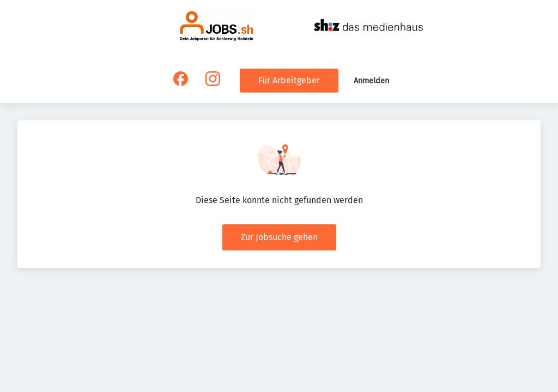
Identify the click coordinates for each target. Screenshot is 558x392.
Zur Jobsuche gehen (279, 237)
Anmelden (371, 81)
